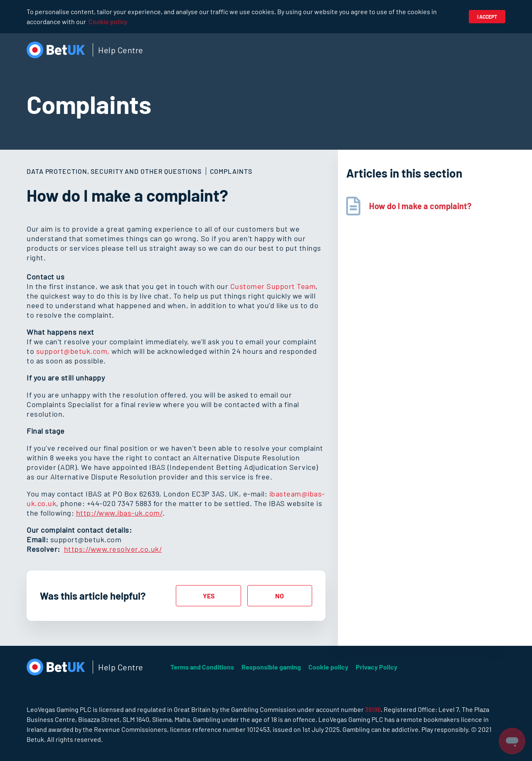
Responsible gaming (271, 667)
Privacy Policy (377, 667)
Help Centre (121, 50)
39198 (373, 709)
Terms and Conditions (202, 667)
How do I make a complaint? (420, 206)
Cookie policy (108, 21)
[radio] (208, 596)
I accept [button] (487, 17)
